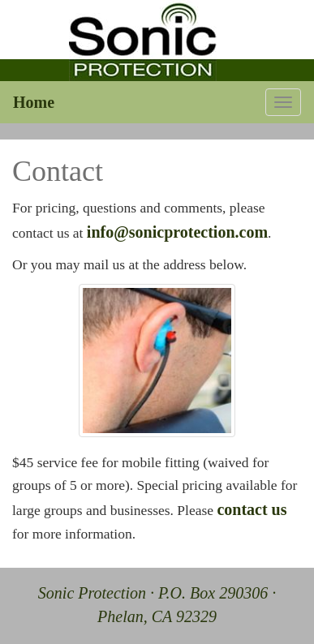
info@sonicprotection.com (177, 232)
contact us (252, 509)
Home (34, 102)
